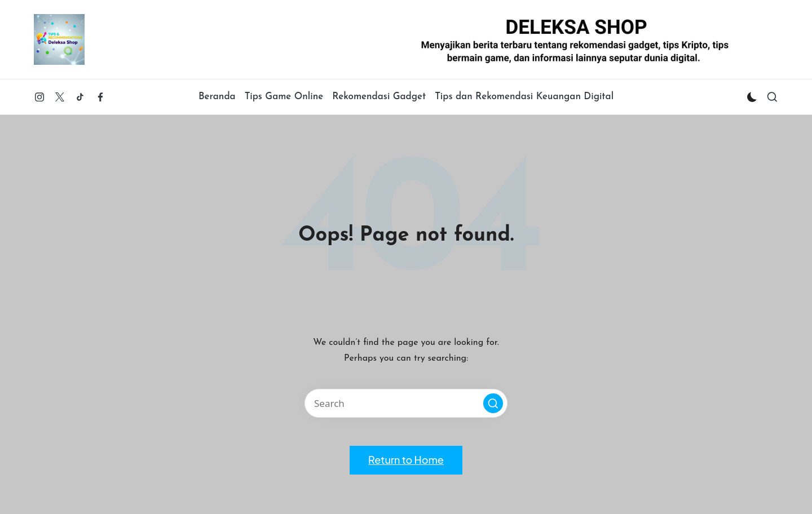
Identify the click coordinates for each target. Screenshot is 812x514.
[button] (493, 403)
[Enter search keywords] (406, 403)
